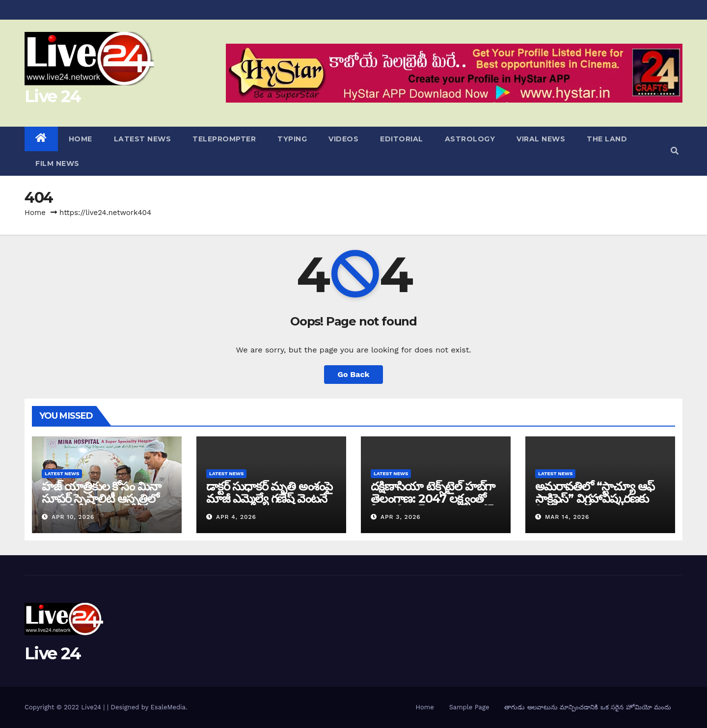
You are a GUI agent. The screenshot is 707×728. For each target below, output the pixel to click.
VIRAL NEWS (541, 139)
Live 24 (53, 96)
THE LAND (607, 139)
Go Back (354, 374)
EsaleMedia (168, 707)
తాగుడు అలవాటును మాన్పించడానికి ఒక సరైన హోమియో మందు (588, 707)
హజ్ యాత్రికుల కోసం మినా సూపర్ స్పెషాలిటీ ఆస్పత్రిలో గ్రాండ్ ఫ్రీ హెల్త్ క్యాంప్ (101, 499)
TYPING (292, 139)
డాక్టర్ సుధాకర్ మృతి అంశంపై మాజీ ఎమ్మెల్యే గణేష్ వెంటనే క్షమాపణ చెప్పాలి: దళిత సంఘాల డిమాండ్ (269, 505)
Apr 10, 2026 (73, 517)
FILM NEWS (57, 163)
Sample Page (469, 707)
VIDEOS (343, 139)
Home (35, 213)
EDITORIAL (402, 139)
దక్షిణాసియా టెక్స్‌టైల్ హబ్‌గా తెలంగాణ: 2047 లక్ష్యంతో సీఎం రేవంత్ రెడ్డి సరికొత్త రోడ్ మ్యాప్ (433, 505)
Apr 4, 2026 (236, 517)
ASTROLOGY (470, 139)
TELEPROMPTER (224, 139)
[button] (675, 151)
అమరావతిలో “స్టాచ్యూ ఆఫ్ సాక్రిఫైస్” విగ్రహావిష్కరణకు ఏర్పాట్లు (595, 499)
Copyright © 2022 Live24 (64, 707)
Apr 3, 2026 (401, 517)
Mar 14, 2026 (567, 517)
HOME (81, 139)
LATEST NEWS (143, 139)
